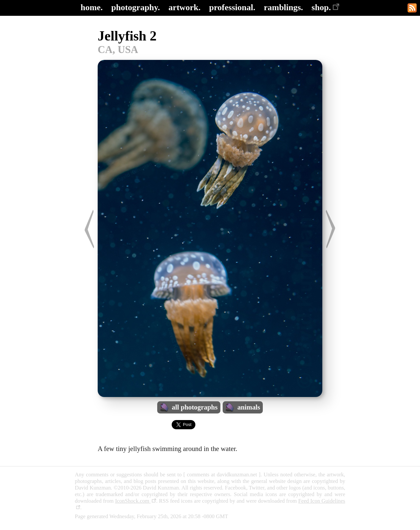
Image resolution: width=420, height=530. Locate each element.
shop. (325, 7)
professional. (232, 7)
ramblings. (283, 7)
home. (92, 7)
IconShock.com (136, 501)
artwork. (184, 7)
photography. (136, 7)
